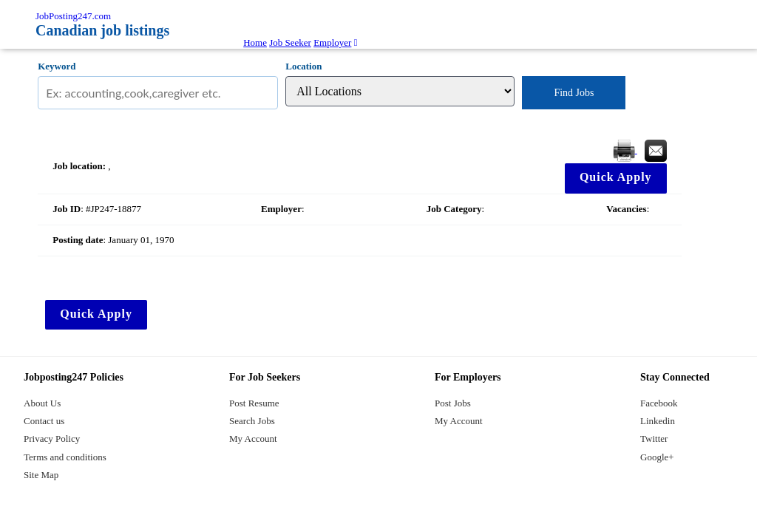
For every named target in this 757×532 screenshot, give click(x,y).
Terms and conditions (65, 457)
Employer (332, 42)
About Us (42, 403)
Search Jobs (252, 421)
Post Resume (254, 403)
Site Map (41, 475)
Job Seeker (290, 42)
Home (255, 42)
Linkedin (658, 421)
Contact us (44, 421)
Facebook (659, 403)
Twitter (654, 439)
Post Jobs (453, 403)
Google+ (657, 457)
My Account (253, 439)
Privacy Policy (52, 439)
